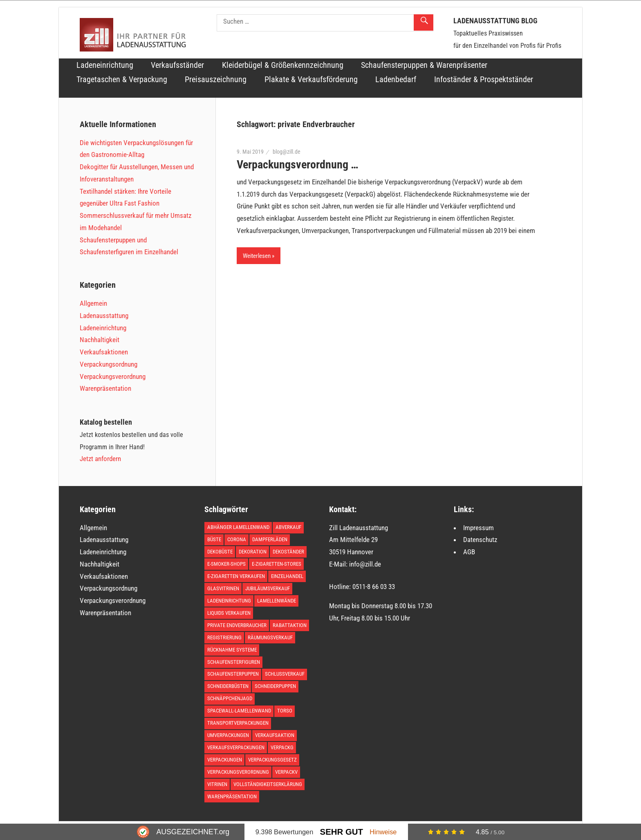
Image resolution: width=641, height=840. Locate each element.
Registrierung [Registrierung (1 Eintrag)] (224, 637)
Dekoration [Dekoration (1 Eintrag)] (253, 552)
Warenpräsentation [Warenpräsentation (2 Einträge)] (232, 796)
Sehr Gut (342, 832)
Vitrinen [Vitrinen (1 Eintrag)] (217, 784)
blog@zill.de (287, 152)
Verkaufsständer (177, 65)
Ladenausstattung (104, 316)
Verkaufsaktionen (104, 352)
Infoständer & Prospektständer (484, 80)
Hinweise (383, 832)
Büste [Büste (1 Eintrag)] (214, 539)
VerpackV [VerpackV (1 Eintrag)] (286, 772)
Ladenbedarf (396, 80)
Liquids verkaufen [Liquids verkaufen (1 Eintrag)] (229, 613)
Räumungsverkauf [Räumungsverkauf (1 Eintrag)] (270, 637)
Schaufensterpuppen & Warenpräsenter (424, 65)
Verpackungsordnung (109, 364)
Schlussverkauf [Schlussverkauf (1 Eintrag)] (285, 674)
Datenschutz (480, 540)
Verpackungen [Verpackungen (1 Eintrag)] (225, 760)
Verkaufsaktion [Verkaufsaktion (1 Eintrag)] (275, 735)
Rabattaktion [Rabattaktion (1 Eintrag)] (290, 625)
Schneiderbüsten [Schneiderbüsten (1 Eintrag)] (228, 686)
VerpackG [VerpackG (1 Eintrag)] (282, 747)
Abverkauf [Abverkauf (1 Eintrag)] (288, 527)
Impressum (479, 528)
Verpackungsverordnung (113, 376)
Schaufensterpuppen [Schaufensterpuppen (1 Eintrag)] (233, 674)
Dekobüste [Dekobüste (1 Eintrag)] (220, 552)
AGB (469, 552)
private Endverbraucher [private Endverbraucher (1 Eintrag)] (237, 625)
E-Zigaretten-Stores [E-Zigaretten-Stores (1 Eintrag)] (277, 564)
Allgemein (93, 303)
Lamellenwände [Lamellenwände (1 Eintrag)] (277, 601)
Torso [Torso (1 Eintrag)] (285, 711)
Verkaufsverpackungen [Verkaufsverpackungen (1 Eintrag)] (236, 747)
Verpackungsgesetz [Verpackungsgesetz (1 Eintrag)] (272, 760)
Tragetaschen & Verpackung (122, 80)
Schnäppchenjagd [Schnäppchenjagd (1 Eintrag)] (230, 698)
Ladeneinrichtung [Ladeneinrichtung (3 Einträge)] (229, 601)
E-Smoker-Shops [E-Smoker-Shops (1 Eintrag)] (226, 564)
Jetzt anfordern (100, 459)
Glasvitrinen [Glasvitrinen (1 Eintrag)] (223, 588)
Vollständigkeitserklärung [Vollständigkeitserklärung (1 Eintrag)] (268, 784)
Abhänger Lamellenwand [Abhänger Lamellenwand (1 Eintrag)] (238, 527)
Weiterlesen (257, 256)
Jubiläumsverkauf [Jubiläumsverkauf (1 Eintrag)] (268, 588)
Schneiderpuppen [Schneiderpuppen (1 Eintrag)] (275, 686)
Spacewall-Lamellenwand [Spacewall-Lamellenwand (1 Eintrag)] (239, 711)
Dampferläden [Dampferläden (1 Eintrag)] (270, 539)
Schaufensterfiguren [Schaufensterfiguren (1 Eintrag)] (234, 662)
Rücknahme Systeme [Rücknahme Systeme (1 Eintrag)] (232, 650)
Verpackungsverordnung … (298, 165)
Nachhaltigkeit (100, 340)
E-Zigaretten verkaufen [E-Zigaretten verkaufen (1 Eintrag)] (236, 576)
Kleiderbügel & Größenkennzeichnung (283, 65)
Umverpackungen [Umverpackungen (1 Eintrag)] (228, 735)
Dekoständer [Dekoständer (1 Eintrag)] (288, 552)
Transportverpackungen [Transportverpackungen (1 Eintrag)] (238, 723)
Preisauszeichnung (216, 80)
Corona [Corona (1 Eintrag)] (237, 539)
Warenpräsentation (105, 388)
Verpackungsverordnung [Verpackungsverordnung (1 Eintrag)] (238, 772)
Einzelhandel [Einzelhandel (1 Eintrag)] (287, 576)
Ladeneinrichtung (105, 65)
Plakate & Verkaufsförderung (311, 80)
